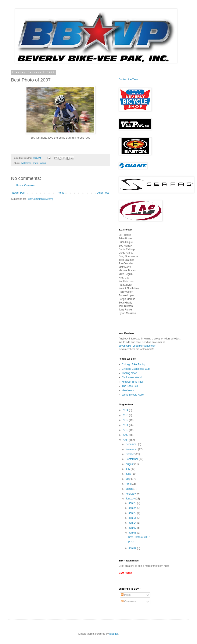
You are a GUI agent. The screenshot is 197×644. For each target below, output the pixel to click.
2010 (126, 430)
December (132, 444)
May (128, 479)
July (128, 469)
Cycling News (130, 373)
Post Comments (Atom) (40, 199)
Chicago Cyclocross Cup (136, 369)
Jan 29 (133, 503)
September (132, 459)
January (130, 499)
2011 (126, 425)
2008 (126, 440)
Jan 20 (133, 513)
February (131, 494)
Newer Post (19, 193)
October (130, 454)
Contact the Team (129, 79)
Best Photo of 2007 (139, 537)
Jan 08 (133, 533)
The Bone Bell (130, 386)
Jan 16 (133, 518)
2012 (126, 420)
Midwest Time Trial (132, 382)
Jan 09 (133, 528)
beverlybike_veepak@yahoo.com (137, 346)
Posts (126, 595)
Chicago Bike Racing (134, 364)
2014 (126, 410)
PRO (131, 542)
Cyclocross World (132, 377)
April (128, 484)
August (130, 464)
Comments (129, 601)
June (129, 474)
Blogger (114, 634)
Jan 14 (133, 523)
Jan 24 (133, 508)
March (130, 489)
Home (61, 193)
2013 (126, 415)
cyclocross (26, 163)
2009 (126, 435)
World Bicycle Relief (133, 395)
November (132, 449)
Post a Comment (26, 185)
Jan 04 (133, 548)
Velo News (128, 390)
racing (43, 163)
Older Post (103, 193)
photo (35, 163)
